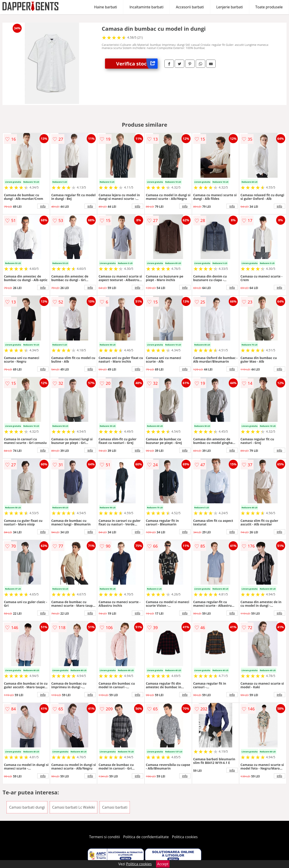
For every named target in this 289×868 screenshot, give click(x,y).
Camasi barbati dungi (27, 807)
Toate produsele (269, 7)
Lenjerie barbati (230, 7)
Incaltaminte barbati (146, 7)
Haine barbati (106, 7)
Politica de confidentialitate (146, 837)
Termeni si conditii (105, 837)
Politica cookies (185, 837)
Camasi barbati (115, 807)
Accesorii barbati (190, 7)
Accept (163, 864)
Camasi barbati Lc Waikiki (73, 807)
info (43, 206)
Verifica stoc (137, 64)
